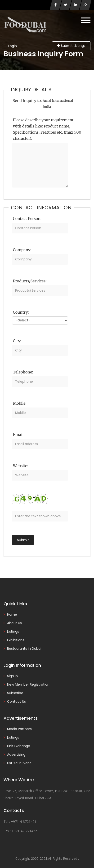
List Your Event (19, 763)
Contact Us (16, 701)
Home (12, 614)
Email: (19, 434)
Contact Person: (27, 219)
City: (17, 341)
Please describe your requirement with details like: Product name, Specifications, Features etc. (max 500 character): (47, 129)
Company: (22, 250)
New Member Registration (28, 684)
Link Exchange (19, 746)
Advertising (16, 754)
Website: (21, 466)
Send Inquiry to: (27, 101)
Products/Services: (30, 281)
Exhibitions (16, 640)
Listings (13, 631)
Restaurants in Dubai (24, 649)
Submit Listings (71, 46)
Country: (21, 312)
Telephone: (23, 372)
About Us (14, 623)
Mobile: (20, 403)
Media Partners (19, 729)
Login (13, 46)
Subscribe (15, 693)
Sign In (12, 676)
